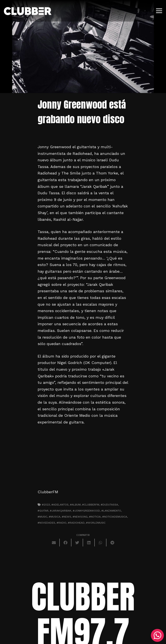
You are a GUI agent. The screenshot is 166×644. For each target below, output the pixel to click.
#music (42, 517)
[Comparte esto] (65, 543)
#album (75, 505)
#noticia (95, 517)
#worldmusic (96, 523)
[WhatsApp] (157, 635)
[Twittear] (77, 543)
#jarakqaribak (61, 511)
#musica (55, 517)
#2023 (46, 505)
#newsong (80, 517)
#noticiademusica (115, 517)
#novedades (46, 523)
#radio (61, 523)
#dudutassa (109, 505)
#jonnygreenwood (86, 511)
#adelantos (60, 505)
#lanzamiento (111, 511)
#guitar (43, 511)
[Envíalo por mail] (54, 543)
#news (66, 517)
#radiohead (76, 523)
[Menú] (159, 11)
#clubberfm (91, 505)
